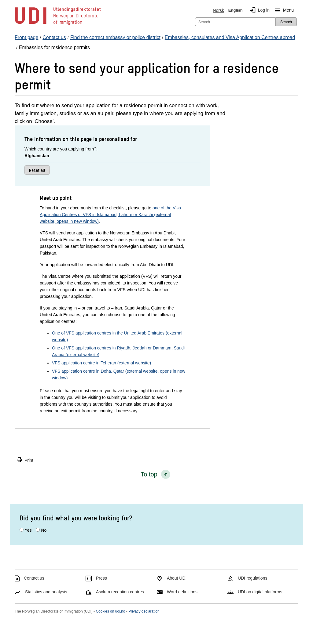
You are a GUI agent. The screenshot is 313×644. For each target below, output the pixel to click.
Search (286, 22)
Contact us (34, 578)
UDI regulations (253, 578)
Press (101, 578)
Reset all (37, 170)
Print (25, 460)
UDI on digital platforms (260, 592)
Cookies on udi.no (110, 611)
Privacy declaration (144, 611)
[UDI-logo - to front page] (58, 24)
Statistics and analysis (46, 592)
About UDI (177, 578)
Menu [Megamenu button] (283, 10)
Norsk (218, 10)
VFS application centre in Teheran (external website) (101, 363)
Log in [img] (258, 10)
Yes (28, 530)
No (44, 530)
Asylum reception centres (120, 592)
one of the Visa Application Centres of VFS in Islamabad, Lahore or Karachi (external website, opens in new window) (110, 215)
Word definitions (182, 592)
